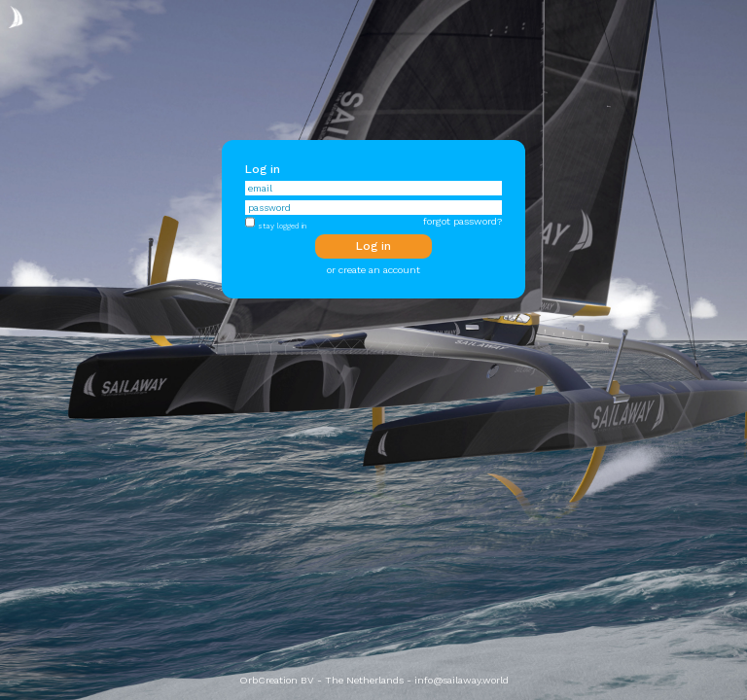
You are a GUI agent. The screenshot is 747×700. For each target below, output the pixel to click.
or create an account (373, 270)
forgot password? (462, 221)
